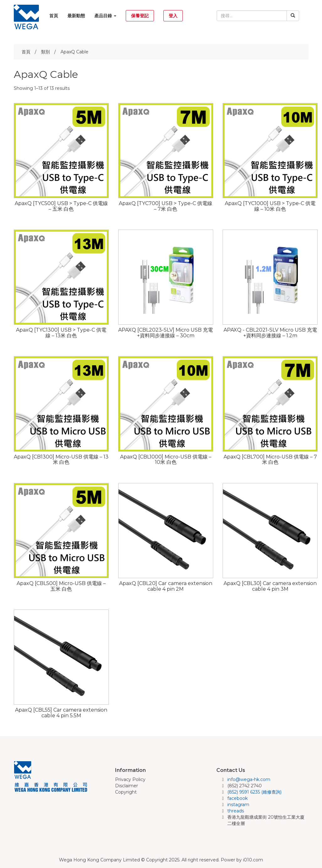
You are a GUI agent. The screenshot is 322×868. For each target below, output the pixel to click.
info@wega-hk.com (249, 779)
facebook (238, 798)
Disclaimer (127, 786)
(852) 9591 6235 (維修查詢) (254, 792)
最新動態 (76, 16)
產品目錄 (105, 16)
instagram (238, 805)
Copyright (126, 792)
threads (236, 811)
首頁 (54, 16)
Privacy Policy (130, 779)
